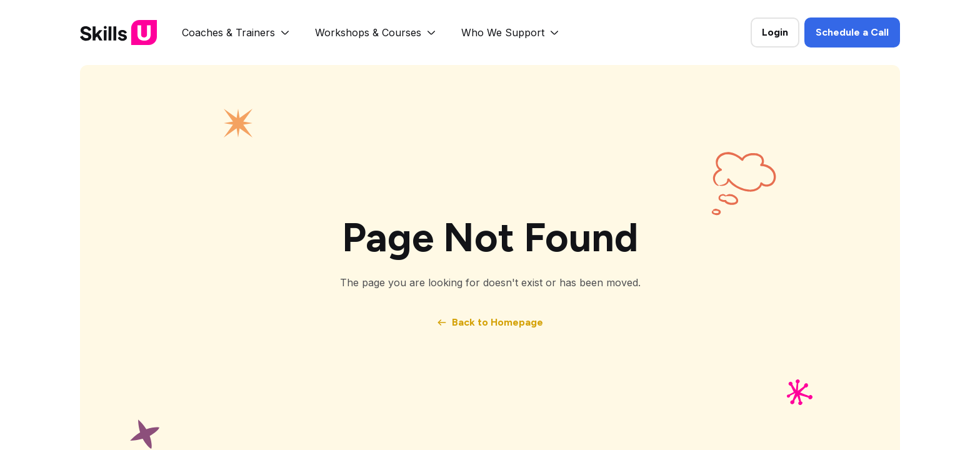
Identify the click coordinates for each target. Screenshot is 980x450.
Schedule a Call (852, 32)
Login (775, 32)
